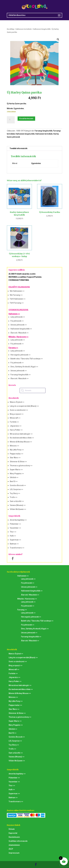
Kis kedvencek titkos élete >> (22, 438)
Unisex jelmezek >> (19, 325)
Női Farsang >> (16, 295)
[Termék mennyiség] (11, 120)
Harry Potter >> (16, 430)
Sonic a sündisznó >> (19, 410)
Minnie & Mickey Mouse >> (21, 442)
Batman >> (14, 544)
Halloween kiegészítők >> (21, 329)
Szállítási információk (18, 841)
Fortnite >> (14, 422)
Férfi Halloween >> (18, 299)
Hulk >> (13, 536)
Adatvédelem (14, 845)
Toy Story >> (15, 493)
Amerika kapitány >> (18, 520)
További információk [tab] (18, 148)
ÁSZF (11, 849)
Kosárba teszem (26, 119)
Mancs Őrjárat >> (17, 402)
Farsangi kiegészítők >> (21, 375)
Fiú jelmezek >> (17, 321)
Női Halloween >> (17, 291)
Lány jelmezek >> (18, 317)
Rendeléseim (14, 837)
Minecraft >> (15, 418)
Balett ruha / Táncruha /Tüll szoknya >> (27, 359)
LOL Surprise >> (16, 489)
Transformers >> (17, 548)
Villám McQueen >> (18, 509)
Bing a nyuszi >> (17, 414)
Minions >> (14, 446)
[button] (58, 39)
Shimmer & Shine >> (18, 462)
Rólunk (12, 829)
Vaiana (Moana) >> (18, 505)
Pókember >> (15, 524)
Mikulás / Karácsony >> (18, 337)
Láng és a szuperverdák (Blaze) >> (24, 406)
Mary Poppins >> (17, 474)
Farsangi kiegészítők (43, 131)
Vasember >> (15, 528)
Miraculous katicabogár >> (21, 434)
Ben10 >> (14, 481)
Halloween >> (14, 314)
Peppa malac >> (17, 454)
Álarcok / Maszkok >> (20, 333)
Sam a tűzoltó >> (17, 501)
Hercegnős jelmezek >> (20, 355)
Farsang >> (13, 348)
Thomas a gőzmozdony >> (21, 466)
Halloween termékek (24, 29)
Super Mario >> (16, 470)
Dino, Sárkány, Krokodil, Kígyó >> (24, 367)
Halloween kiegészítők (42, 29)
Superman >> (15, 540)
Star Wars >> (15, 458)
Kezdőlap (10, 29)
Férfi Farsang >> (17, 303)
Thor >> (13, 532)
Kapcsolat (13, 833)
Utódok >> (14, 477)
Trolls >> (14, 497)
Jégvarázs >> (16, 426)
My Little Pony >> (17, 450)
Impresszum (14, 853)
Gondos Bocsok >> (18, 485)
